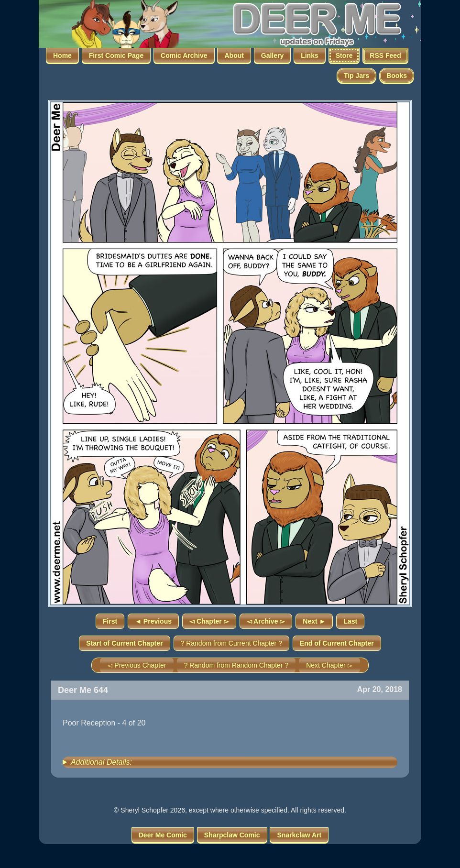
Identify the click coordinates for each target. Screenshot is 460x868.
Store (344, 55)
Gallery (272, 55)
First (110, 621)
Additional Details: (101, 762)
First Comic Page (116, 55)
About (234, 55)
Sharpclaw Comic (232, 835)
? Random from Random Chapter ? (236, 665)
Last (350, 621)
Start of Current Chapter (124, 643)
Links (310, 55)
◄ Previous (153, 621)
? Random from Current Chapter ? (231, 643)
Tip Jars (356, 76)
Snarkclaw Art (299, 835)
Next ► (314, 621)
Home (62, 55)
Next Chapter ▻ (329, 665)
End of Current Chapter (337, 643)
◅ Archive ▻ (266, 621)
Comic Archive (184, 55)
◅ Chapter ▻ (209, 621)
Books (397, 76)
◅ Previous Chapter (137, 665)
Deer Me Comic (163, 835)
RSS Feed (385, 55)
